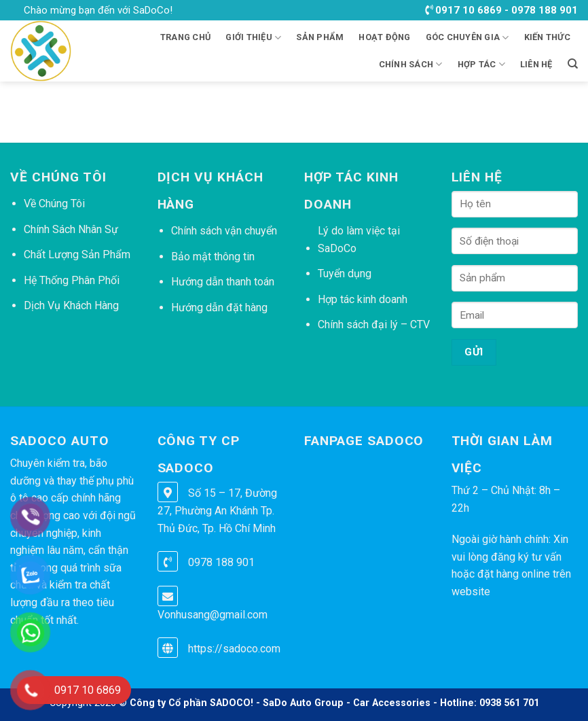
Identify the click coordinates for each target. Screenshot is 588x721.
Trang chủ (185, 37)
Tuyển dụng (345, 274)
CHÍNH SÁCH (411, 64)
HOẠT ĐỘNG (384, 37)
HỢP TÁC (481, 64)
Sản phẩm (320, 37)
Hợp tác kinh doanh (363, 299)
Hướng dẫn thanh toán (223, 282)
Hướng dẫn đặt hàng (219, 307)
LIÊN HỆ (536, 64)
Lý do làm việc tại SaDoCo (359, 240)
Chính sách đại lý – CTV (374, 324)
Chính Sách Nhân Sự (71, 229)
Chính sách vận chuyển (224, 231)
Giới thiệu (253, 38)
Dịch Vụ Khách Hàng (71, 305)
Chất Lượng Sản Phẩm (77, 254)
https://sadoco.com (234, 649)
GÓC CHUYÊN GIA (467, 38)
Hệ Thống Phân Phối (72, 280)
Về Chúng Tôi (54, 204)
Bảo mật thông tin (213, 257)
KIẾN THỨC (547, 37)
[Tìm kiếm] (573, 64)
